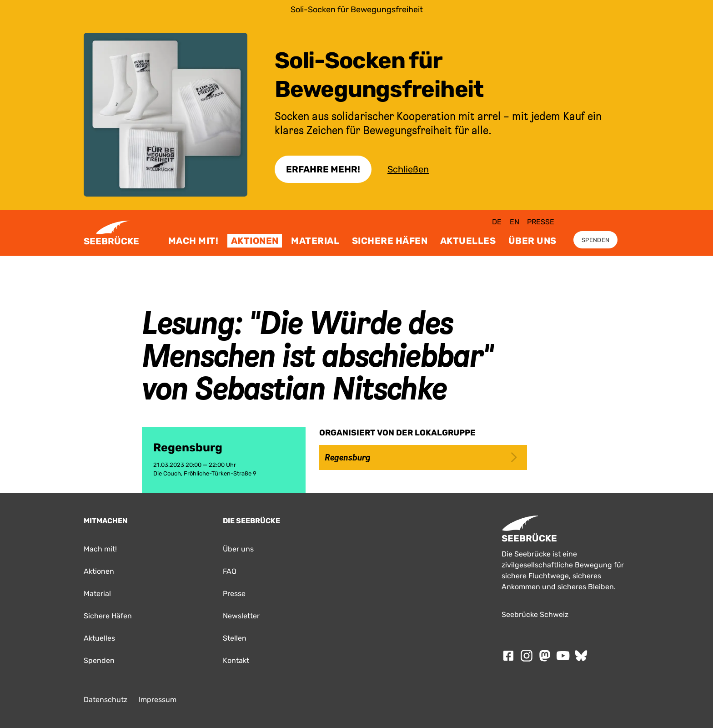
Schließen (408, 169)
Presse (541, 222)
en (515, 222)
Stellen (235, 638)
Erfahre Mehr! (323, 169)
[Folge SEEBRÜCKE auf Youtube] (563, 656)
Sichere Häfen (390, 241)
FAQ (230, 571)
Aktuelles (468, 241)
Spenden (595, 240)
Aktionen (255, 241)
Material (315, 241)
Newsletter (241, 616)
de (497, 222)
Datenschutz (105, 700)
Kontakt (236, 660)
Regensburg (421, 457)
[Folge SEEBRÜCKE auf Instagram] (527, 656)
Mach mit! (193, 241)
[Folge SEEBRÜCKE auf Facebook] (508, 656)
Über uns (532, 241)
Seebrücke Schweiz (535, 614)
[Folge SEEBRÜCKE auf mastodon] (545, 656)
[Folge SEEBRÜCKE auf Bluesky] (581, 656)
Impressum (158, 700)
